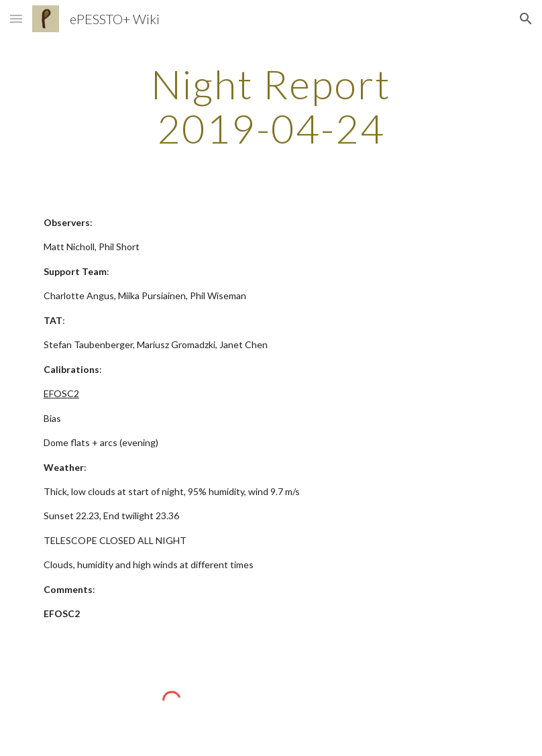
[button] (16, 18)
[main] (271, 106)
